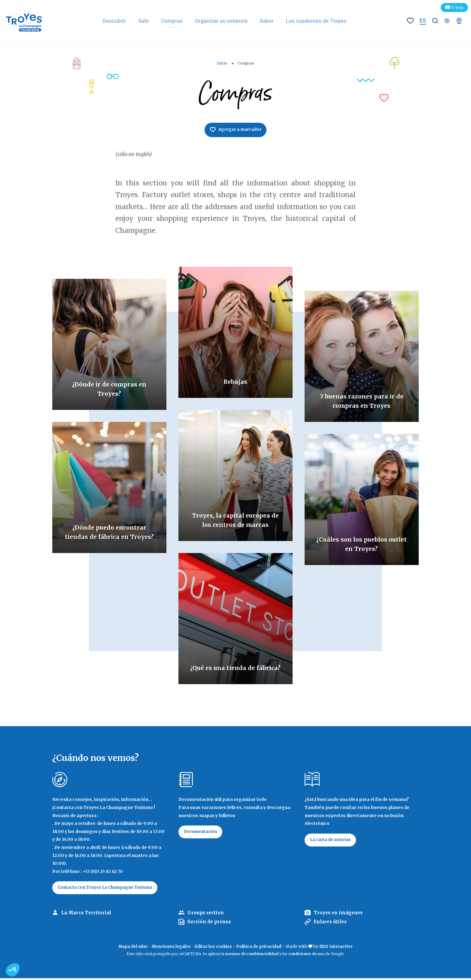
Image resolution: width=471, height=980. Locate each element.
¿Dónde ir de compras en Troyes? (109, 389)
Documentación (202, 833)
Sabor (272, 21)
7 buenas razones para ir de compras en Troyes (362, 401)
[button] (13, 970)
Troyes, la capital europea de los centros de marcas (235, 515)
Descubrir (119, 21)
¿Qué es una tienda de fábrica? (235, 663)
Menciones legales (170, 948)
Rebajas (235, 382)
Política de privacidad (260, 948)
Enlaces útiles (332, 923)
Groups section (207, 914)
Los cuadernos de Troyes (321, 21)
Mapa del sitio (130, 948)
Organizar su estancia (226, 21)
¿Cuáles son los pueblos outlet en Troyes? (362, 544)
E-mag (457, 7)
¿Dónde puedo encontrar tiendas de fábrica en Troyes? (109, 527)
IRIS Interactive (339, 948)
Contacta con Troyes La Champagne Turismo (108, 889)
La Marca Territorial (87, 914)
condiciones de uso (306, 955)
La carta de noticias (332, 841)
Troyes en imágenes (340, 914)
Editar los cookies (214, 948)
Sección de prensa (211, 923)
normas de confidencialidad (252, 955)
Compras (176, 21)
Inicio (222, 63)
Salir (148, 21)
